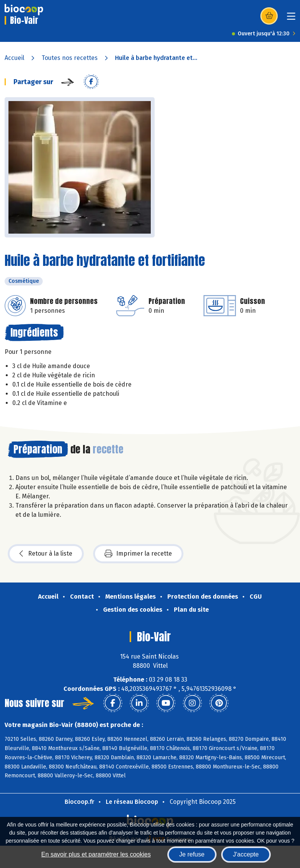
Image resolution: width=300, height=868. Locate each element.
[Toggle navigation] (291, 19)
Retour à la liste (46, 554)
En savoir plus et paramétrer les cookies (96, 854)
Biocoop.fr (79, 802)
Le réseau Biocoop (132, 802)
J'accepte (246, 854)
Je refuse (192, 854)
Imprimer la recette (138, 554)
